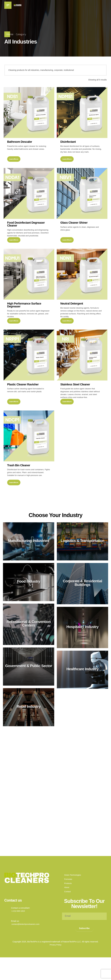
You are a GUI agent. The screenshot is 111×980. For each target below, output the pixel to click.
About (67, 908)
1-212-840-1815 (19, 931)
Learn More (14, 163)
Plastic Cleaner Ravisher (23, 396)
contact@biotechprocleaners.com (26, 944)
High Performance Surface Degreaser (24, 313)
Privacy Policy (55, 965)
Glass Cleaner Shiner (74, 227)
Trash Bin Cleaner (19, 480)
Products (68, 903)
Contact (68, 912)
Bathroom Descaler (20, 142)
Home (10, 34)
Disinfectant (68, 142)
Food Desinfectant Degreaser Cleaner (26, 228)
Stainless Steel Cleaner (75, 396)
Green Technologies (73, 895)
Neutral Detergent (72, 311)
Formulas (68, 899)
